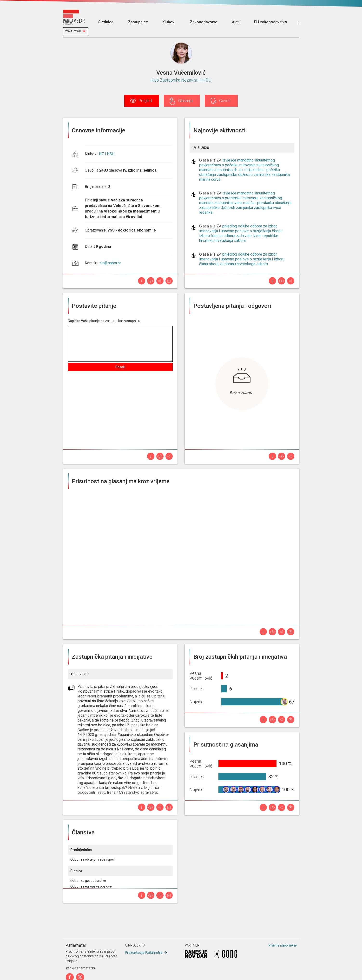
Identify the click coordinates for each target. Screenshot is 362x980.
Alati (236, 22)
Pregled (145, 101)
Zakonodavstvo (204, 22)
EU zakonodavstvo (271, 22)
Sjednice (106, 22)
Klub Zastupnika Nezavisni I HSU (181, 80)
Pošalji (120, 367)
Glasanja (185, 101)
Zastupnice (138, 22)
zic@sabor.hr (110, 263)
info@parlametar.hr (80, 968)
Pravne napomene (283, 945)
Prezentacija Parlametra (144, 953)
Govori (225, 101)
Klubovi (169, 22)
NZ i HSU (107, 154)
